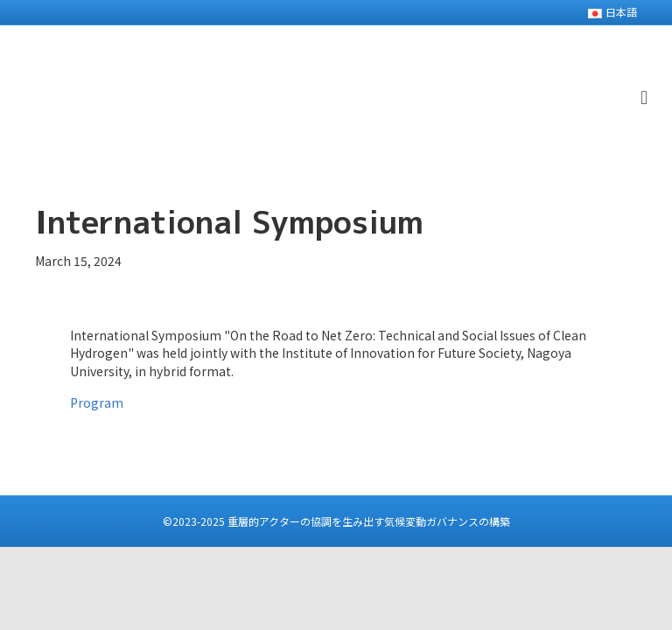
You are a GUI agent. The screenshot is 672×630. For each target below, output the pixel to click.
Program (97, 402)
